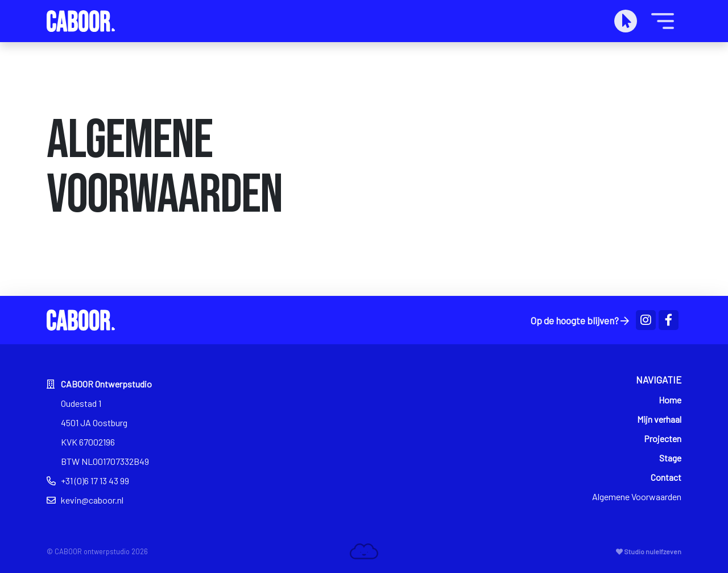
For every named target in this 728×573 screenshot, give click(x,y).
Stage (670, 458)
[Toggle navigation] (663, 21)
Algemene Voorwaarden (637, 496)
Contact (666, 477)
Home (670, 400)
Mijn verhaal (659, 419)
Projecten (663, 438)
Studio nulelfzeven (649, 551)
